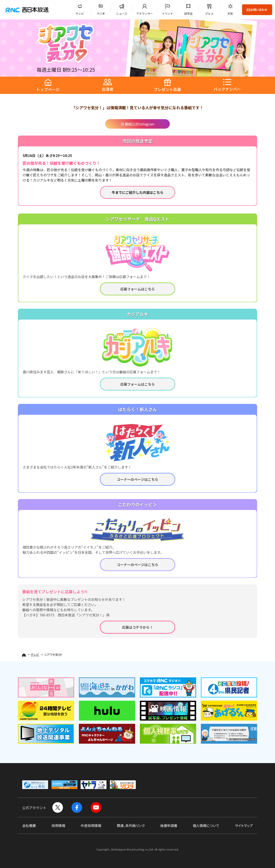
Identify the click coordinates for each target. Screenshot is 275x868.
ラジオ (101, 13)
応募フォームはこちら (137, 291)
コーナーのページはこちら (137, 482)
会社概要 (29, 825)
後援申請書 (169, 825)
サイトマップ (244, 825)
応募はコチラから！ (137, 629)
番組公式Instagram (138, 124)
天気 (230, 13)
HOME (24, 655)
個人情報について (206, 825)
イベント (167, 13)
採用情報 (58, 825)
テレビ (80, 13)
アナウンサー (145, 13)
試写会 (188, 13)
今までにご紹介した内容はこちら (137, 192)
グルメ (209, 13)
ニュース (122, 13)
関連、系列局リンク (131, 825)
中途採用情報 (91, 825)
